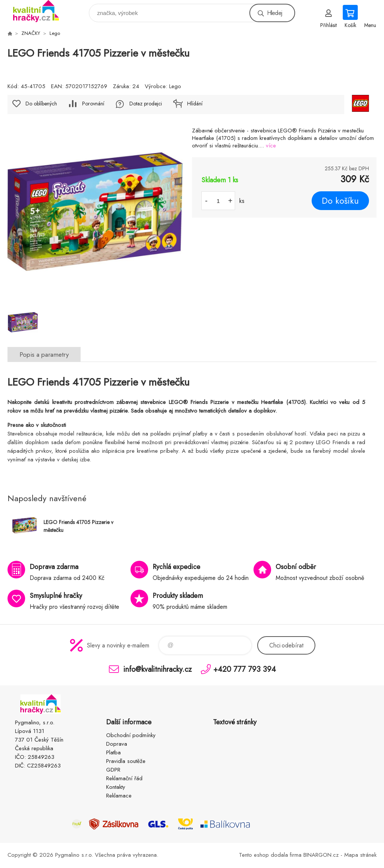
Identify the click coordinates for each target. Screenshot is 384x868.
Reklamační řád (124, 778)
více (271, 146)
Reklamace (119, 796)
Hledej (274, 13)
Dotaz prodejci (146, 104)
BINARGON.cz (321, 855)
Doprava (117, 744)
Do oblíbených (41, 104)
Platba (113, 752)
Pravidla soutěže (126, 761)
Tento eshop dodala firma (270, 855)
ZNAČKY (31, 33)
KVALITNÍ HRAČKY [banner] (41, 11)
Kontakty (116, 787)
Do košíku (340, 201)
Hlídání (195, 104)
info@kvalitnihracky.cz (157, 669)
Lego (55, 33)
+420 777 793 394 (245, 669)
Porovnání (93, 104)
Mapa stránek (360, 855)
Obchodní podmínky (131, 735)
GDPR (113, 770)
